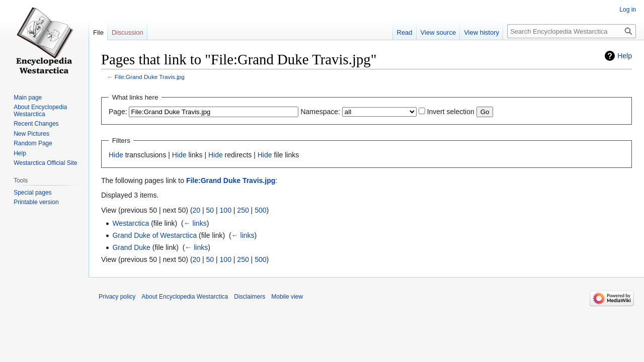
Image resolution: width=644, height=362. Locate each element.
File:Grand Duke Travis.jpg (150, 77)
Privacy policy (117, 297)
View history (481, 32)
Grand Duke (131, 247)
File (98, 32)
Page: (118, 112)
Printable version (36, 202)
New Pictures (31, 134)
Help (625, 56)
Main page (28, 98)
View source (438, 32)
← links (195, 223)
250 (243, 210)
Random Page (33, 143)
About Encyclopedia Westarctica (40, 111)
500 (260, 210)
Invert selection (451, 112)
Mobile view (287, 297)
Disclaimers (250, 297)
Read (405, 32)
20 (197, 210)
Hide (116, 155)
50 (210, 210)
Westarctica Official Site (45, 163)
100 (226, 210)
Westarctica (131, 223)
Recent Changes (36, 124)
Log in (628, 10)
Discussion (128, 32)
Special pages (32, 193)
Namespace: (320, 112)
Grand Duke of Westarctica (154, 235)
